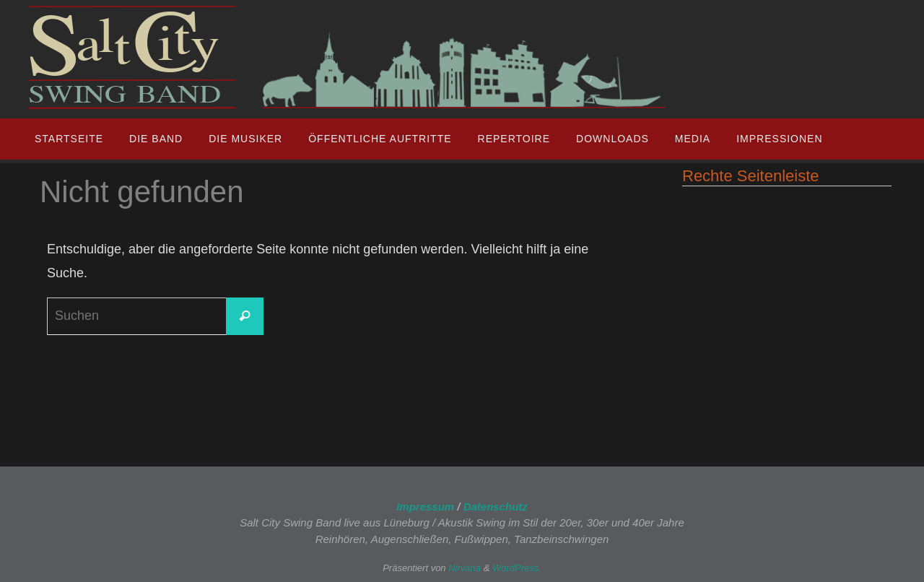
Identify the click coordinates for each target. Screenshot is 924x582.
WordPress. (517, 568)
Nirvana (465, 568)
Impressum (425, 507)
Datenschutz (496, 507)
